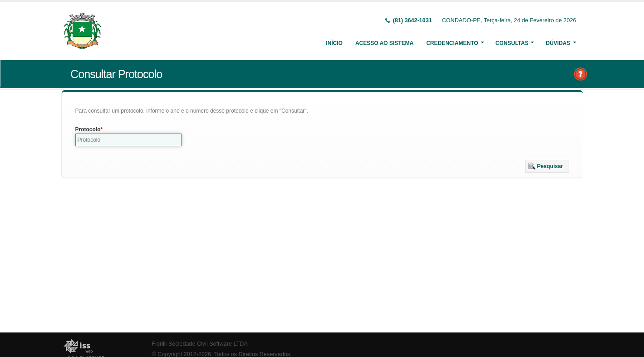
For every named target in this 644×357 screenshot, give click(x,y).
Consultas (512, 43)
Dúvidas (558, 43)
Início (334, 43)
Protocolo (88, 129)
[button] (547, 166)
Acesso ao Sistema (384, 43)
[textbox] (129, 140)
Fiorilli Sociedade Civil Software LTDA (200, 344)
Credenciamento (452, 43)
